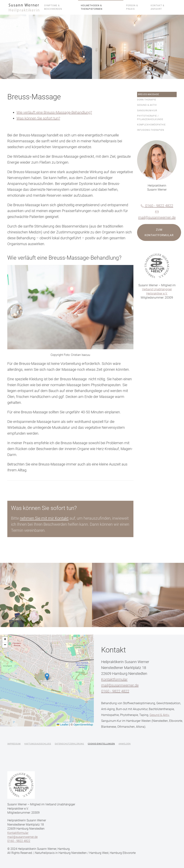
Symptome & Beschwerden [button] (53, 7)
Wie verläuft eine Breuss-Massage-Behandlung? (54, 112)
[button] (47, 677)
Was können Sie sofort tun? (38, 118)
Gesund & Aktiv (147, 105)
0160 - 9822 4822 (157, 206)
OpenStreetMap (83, 724)
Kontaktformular (114, 679)
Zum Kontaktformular (159, 232)
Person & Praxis (132, 7)
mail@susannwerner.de (157, 217)
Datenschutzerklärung (69, 744)
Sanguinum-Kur (147, 111)
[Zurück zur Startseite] (24, 7)
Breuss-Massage (149, 94)
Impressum (14, 744)
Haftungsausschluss (38, 744)
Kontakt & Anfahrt (157, 7)
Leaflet (62, 724)
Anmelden (125, 744)
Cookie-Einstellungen (101, 744)
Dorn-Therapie (147, 100)
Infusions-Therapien (151, 130)
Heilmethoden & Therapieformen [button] (92, 7)
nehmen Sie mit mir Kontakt (44, 518)
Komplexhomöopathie (151, 125)
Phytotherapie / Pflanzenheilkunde (150, 118)
